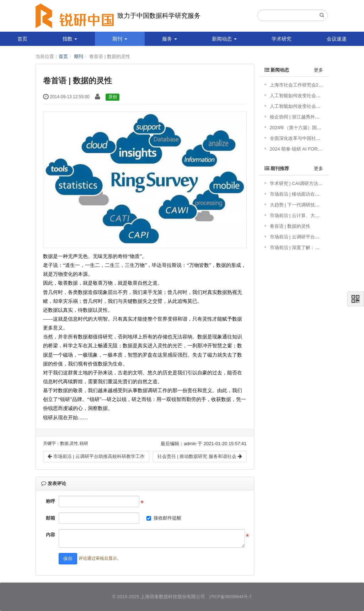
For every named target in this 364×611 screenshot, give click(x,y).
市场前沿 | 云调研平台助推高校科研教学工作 (96, 456)
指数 (70, 39)
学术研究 (282, 39)
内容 (50, 535)
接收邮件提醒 (167, 518)
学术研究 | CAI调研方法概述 (299, 183)
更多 (318, 70)
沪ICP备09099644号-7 (230, 597)
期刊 (120, 39)
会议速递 (337, 39)
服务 (170, 39)
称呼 (50, 501)
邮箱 (50, 518)
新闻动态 (224, 39)
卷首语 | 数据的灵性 (290, 226)
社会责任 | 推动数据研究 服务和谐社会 (200, 456)
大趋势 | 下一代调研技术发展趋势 (304, 205)
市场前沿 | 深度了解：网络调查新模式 (309, 247)
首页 (22, 39)
